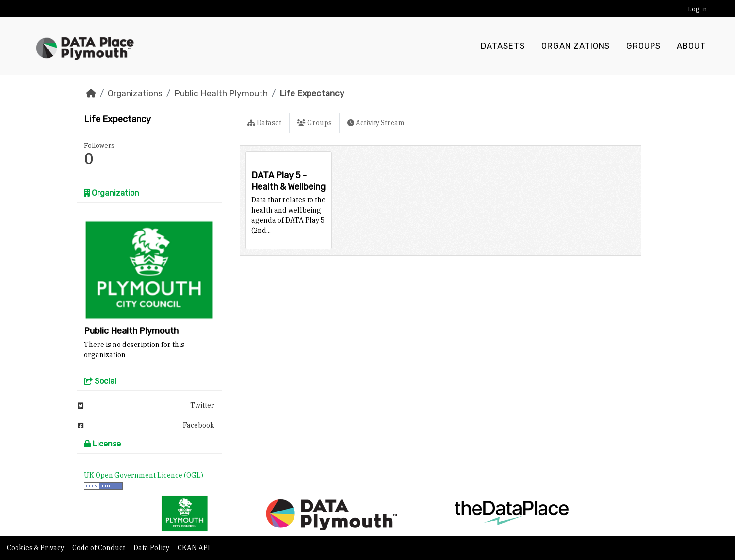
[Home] (91, 93)
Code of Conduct (99, 548)
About (691, 46)
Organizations (576, 46)
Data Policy (152, 548)
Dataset (264, 123)
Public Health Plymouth (221, 93)
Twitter (146, 405)
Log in (697, 9)
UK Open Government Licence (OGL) (144, 475)
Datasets (503, 46)
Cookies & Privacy (36, 548)
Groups (644, 46)
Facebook (146, 425)
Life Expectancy (312, 93)
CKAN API (194, 548)
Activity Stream (376, 123)
